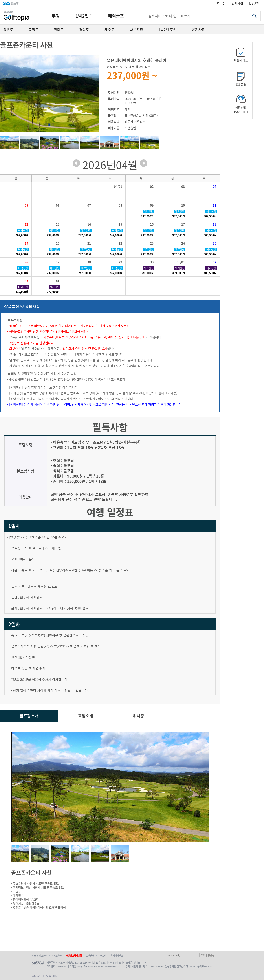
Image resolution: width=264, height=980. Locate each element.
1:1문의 (126, 966)
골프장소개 (29, 716)
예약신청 (148, 212)
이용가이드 (241, 60)
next (144, 163)
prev (76, 163)
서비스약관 (56, 956)
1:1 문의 (241, 84)
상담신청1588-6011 (241, 110)
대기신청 (148, 268)
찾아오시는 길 (140, 962)
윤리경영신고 (117, 956)
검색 (254, 16)
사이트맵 (102, 956)
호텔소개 (86, 716)
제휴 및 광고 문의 (39, 956)
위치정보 (140, 716)
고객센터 (90, 956)
